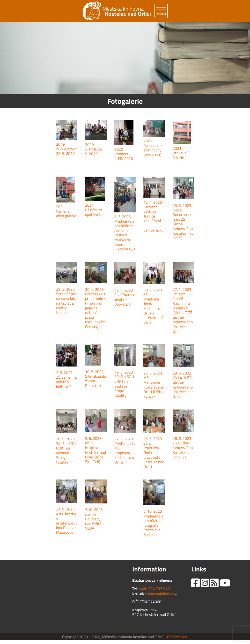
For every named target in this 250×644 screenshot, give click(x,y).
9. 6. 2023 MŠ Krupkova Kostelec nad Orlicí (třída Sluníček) (96, 450)
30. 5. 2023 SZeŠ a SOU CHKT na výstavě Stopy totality (66, 450)
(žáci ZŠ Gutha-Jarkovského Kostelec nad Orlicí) (183, 228)
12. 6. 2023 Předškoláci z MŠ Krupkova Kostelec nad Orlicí (125, 450)
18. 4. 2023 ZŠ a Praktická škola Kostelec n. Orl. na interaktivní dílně (153, 306)
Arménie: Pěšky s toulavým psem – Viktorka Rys (125, 240)
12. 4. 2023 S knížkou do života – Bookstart (125, 297)
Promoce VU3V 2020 (124, 156)
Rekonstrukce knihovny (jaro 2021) (154, 150)
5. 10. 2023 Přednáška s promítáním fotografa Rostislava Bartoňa (153, 523)
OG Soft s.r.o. (177, 637)
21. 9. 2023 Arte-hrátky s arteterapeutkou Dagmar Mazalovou (67, 521)
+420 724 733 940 (154, 589)
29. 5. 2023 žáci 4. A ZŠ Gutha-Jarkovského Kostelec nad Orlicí (183, 385)
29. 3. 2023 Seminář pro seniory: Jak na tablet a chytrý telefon (66, 301)
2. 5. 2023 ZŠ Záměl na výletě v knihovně (66, 380)
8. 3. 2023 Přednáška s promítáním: (124, 221)
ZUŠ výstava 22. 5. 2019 (66, 151)
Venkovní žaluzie (180, 155)
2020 (119, 149)
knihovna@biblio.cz (161, 593)
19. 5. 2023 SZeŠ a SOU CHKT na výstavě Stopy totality (124, 384)
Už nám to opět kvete (94, 212)
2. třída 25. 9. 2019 (94, 151)
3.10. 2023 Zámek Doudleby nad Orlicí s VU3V (94, 519)
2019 (60, 144)
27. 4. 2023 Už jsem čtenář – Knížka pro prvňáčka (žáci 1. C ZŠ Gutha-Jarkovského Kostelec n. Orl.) (183, 310)
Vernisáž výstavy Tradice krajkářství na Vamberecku (154, 218)
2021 (148, 141)
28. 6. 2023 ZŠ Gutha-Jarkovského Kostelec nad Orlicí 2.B (183, 448)
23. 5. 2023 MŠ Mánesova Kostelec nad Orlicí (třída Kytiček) (154, 385)
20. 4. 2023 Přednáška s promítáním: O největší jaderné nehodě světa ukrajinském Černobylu (95, 308)
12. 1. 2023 (153, 202)
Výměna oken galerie (66, 213)
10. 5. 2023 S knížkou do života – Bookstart (96, 379)
